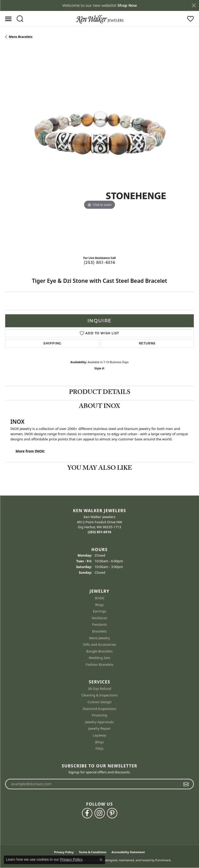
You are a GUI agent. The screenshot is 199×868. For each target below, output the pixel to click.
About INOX (99, 407)
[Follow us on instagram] (100, 813)
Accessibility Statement (128, 852)
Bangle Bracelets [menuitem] (100, 651)
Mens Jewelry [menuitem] (100, 638)
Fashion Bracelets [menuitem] (99, 665)
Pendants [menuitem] (99, 625)
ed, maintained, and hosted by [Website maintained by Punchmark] (134, 860)
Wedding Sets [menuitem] (99, 658)
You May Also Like (99, 469)
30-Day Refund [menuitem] (99, 689)
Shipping (52, 343)
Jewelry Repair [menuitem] (99, 729)
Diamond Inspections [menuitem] (100, 709)
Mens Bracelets (21, 37)
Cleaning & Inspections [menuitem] (100, 696)
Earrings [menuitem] (99, 612)
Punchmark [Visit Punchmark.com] (163, 860)
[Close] (194, 5)
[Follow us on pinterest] (112, 813)
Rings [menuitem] (100, 605)
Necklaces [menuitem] (99, 618)
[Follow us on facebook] (87, 813)
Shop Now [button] (127, 5)
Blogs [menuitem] (100, 742)
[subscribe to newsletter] (186, 784)
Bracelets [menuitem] (100, 631)
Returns (147, 343)
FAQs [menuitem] (99, 749)
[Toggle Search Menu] (20, 19)
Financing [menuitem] (99, 716)
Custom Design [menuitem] (99, 702)
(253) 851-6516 (100, 262)
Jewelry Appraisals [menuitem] (100, 722)
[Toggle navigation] (8, 19)
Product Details (100, 393)
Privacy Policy (71, 859)
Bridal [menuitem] (100, 598)
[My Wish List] (191, 19)
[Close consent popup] (101, 860)
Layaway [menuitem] (100, 735)
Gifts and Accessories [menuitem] (99, 645)
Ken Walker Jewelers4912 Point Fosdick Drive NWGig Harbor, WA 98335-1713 (100, 525)
